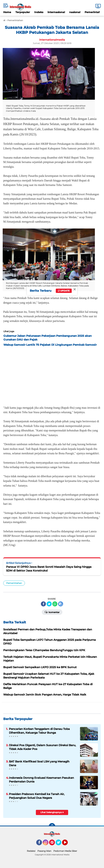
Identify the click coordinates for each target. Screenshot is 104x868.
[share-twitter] (49, 604)
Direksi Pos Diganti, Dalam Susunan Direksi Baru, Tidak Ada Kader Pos (42, 747)
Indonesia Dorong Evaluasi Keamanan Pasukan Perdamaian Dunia (41, 780)
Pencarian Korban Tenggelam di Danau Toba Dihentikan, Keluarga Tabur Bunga (39, 731)
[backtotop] (52, 826)
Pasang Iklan (44, 851)
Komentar (52, 612)
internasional (56, 12)
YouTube (67, 844)
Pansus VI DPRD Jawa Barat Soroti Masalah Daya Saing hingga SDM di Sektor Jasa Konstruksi (49, 569)
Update (64, 291)
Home (7, 12)
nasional (75, 12)
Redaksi (31, 851)
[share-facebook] (43, 604)
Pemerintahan (14, 583)
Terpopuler (23, 12)
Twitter (60, 844)
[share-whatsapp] (55, 604)
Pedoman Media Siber (65, 851)
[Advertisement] (52, 375)
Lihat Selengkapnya (52, 812)
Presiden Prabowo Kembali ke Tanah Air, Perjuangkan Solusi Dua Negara (37, 796)
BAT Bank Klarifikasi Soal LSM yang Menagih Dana (39, 763)
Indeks (39, 12)
